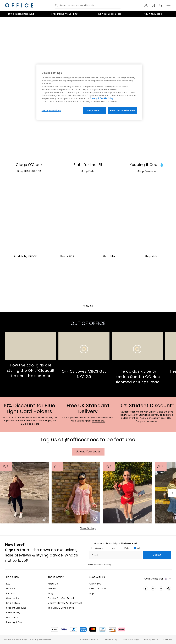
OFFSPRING (95, 584)
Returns (10, 593)
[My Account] (144, 5)
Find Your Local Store (109, 14)
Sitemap (168, 639)
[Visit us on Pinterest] (153, 588)
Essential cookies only (122, 111)
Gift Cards (12, 617)
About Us (53, 584)
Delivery (10, 589)
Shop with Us (97, 577)
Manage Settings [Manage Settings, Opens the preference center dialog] (51, 111)
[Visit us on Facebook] (146, 588)
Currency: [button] (158, 579)
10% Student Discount (21, 14)
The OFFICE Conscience (61, 608)
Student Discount (16, 608)
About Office (56, 577)
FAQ (8, 584)
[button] (172, 493)
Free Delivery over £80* (65, 14)
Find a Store (13, 603)
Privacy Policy (151, 639)
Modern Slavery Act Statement (65, 603)
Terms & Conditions (88, 639)
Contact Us (13, 598)
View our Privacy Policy (100, 564)
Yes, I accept (94, 111)
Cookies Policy (111, 639)
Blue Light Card (15, 622)
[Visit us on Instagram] (161, 588)
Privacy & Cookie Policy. (102, 98)
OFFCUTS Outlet (98, 589)
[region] (89, 92)
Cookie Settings (131, 639)
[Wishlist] (152, 5)
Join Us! (52, 589)
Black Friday (13, 613)
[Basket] (159, 5)
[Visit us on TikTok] (169, 588)
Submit (157, 555)
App (92, 593)
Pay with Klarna (153, 14)
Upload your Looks (88, 451)
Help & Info (13, 577)
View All (88, 306)
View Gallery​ (88, 528)
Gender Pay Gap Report (61, 598)
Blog (50, 593)
